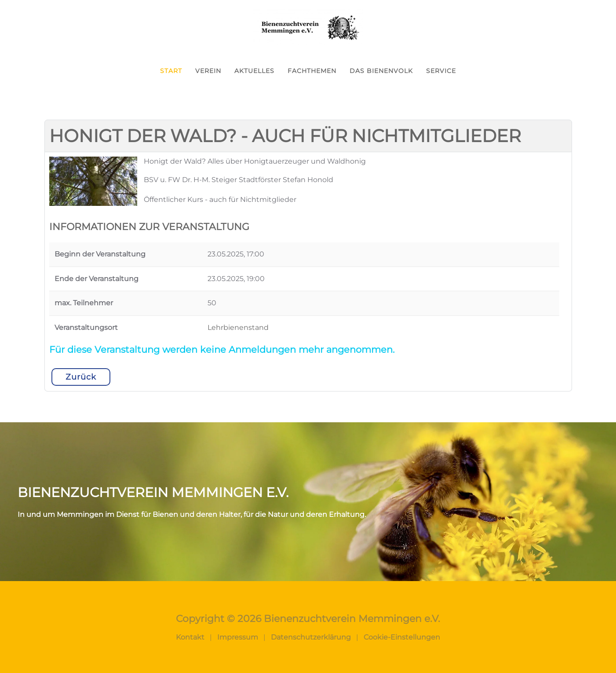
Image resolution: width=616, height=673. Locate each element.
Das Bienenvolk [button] (381, 71)
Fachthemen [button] (312, 71)
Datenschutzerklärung (311, 637)
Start (171, 71)
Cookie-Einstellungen (402, 637)
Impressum (238, 637)
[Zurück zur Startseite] (308, 27)
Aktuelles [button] (254, 71)
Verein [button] (208, 71)
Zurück (81, 377)
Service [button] (441, 71)
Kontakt (190, 637)
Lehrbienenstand (238, 327)
